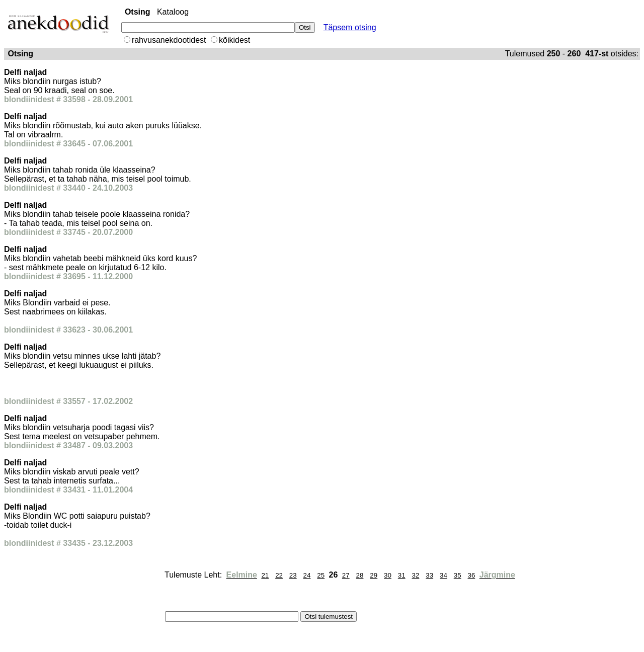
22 (279, 575)
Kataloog (173, 12)
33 (429, 575)
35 (458, 575)
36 (471, 575)
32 (416, 575)
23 (293, 575)
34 (444, 575)
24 (307, 575)
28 (360, 575)
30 (388, 575)
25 (321, 575)
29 (374, 575)
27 (346, 575)
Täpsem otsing (350, 27)
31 (402, 575)
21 (265, 575)
